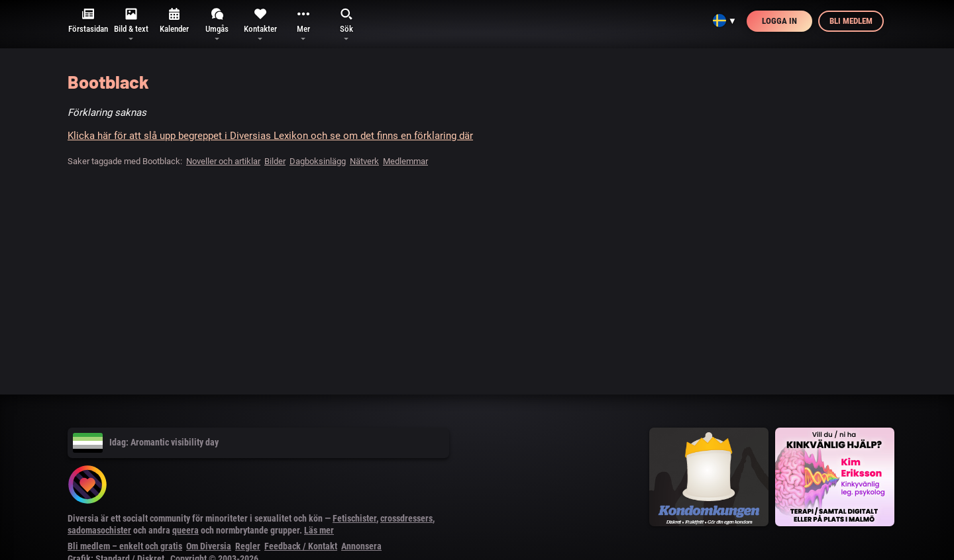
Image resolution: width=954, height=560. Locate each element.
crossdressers (406, 518)
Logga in (779, 21)
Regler (248, 546)
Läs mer (319, 530)
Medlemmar (405, 161)
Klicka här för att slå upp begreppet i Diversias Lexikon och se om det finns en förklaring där (270, 136)
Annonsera (361, 546)
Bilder (275, 161)
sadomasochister (99, 530)
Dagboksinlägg (318, 161)
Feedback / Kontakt (301, 546)
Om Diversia (209, 546)
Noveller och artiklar (223, 161)
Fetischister (354, 518)
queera (185, 530)
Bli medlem (851, 21)
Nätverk (364, 161)
